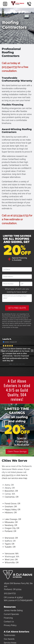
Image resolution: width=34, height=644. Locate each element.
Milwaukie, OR (11, 522)
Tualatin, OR (10, 547)
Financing (8, 618)
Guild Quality (18, 392)
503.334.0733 (9, 67)
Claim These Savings (17, 451)
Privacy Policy (10, 625)
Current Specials (11, 614)
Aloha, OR (9, 485)
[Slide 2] (14, 364)
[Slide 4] (20, 364)
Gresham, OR (11, 507)
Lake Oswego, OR (13, 519)
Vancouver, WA (12, 554)
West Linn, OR (11, 559)
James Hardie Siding (13, 610)
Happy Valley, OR (12, 509)
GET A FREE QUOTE (17, 308)
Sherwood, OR (11, 538)
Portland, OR (10, 531)
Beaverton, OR (11, 491)
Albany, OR (10, 488)
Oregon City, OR (12, 528)
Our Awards (9, 639)
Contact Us (9, 622)
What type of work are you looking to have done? (17, 290)
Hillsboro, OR (11, 512)
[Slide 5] (23, 364)
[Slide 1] (11, 364)
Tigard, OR (9, 544)
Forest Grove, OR (12, 504)
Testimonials (10, 635)
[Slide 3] (17, 364)
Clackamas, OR (12, 497)
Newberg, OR (11, 525)
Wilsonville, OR (12, 562)
